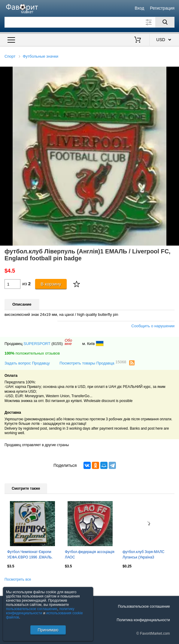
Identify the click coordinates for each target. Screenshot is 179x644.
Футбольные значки (41, 56)
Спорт (10, 56)
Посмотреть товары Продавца (93, 363)
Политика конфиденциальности (143, 620)
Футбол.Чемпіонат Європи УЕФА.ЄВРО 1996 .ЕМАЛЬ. (30, 555)
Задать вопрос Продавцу (27, 363)
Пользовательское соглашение (144, 606)
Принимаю (48, 630)
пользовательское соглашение (32, 609)
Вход (139, 8)
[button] (174, 72)
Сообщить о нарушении (153, 326)
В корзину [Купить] (51, 284)
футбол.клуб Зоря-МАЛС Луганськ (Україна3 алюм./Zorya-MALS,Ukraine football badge (145, 555)
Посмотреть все (18, 579)
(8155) (57, 344)
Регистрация (162, 8)
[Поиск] (165, 22)
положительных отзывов (32, 353)
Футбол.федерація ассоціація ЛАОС (90, 555)
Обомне (68, 342)
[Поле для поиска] (89, 22)
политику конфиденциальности (40, 611)
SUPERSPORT (37, 344)
